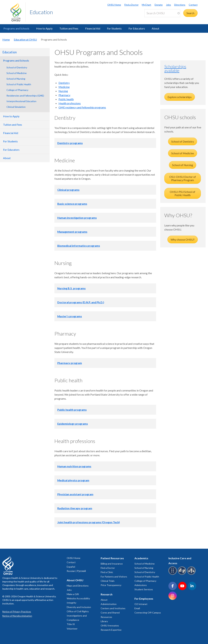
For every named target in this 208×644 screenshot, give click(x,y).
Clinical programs (68, 190)
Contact (193, 5)
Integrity (71, 603)
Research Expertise (111, 630)
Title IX (71, 624)
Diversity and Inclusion (79, 607)
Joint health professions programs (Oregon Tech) (89, 522)
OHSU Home (114, 5)
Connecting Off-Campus (148, 613)
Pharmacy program (70, 363)
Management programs (72, 232)
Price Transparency (111, 585)
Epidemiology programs (73, 424)
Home (6, 39)
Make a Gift (73, 594)
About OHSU (75, 580)
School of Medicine (17, 73)
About (155, 28)
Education (41, 12)
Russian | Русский (76, 571)
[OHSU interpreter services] (192, 574)
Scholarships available (175, 68)
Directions (180, 5)
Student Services (144, 589)
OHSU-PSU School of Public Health (182, 193)
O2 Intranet (141, 604)
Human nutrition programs (74, 466)
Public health (66, 99)
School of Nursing (16, 79)
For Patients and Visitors (114, 577)
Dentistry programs (70, 143)
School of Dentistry (17, 67)
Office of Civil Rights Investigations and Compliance (78, 616)
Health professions (70, 103)
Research (107, 594)
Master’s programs (70, 316)
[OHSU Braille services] (173, 574)
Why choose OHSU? (183, 239)
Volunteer (72, 629)
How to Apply (44, 28)
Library (104, 621)
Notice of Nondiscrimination (17, 616)
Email (137, 608)
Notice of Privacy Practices (17, 612)
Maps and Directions (78, 586)
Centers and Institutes (113, 608)
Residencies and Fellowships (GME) (25, 96)
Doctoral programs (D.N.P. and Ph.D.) (81, 302)
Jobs (168, 5)
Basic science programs (72, 204)
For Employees (144, 599)
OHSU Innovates (110, 626)
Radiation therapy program (75, 508)
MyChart (146, 5)
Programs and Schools (16, 28)
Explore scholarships (180, 97)
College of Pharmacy (17, 90)
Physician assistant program (75, 494)
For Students (114, 28)
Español (71, 567)
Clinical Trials (108, 581)
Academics (141, 558)
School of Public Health (19, 84)
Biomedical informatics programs (79, 246)
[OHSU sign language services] (182, 574)
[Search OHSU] (162, 13)
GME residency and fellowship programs (82, 107)
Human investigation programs (77, 218)
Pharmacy (64, 95)
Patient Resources (112, 558)
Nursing (63, 91)
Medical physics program (73, 480)
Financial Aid (93, 28)
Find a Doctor (131, 5)
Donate (159, 5)
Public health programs (72, 410)
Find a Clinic (107, 572)
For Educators (137, 28)
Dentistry (64, 83)
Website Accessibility (78, 598)
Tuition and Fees (69, 28)
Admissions (141, 585)
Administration (109, 604)
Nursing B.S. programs (71, 288)
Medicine (64, 87)
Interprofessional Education (21, 101)
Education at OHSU (25, 39)
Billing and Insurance (112, 564)
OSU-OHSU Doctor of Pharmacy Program (183, 178)
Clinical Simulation (16, 107)
